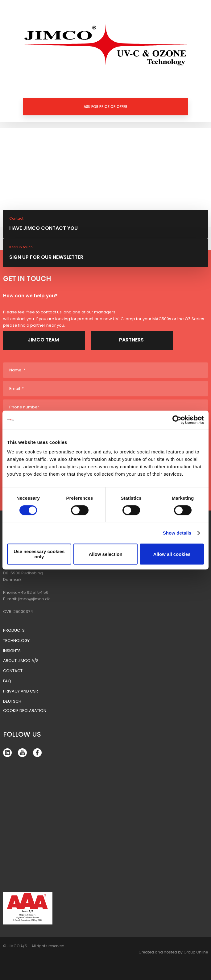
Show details (177, 533)
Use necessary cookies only (39, 554)
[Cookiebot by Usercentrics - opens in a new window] (177, 420)
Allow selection (105, 554)
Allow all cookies (172, 554)
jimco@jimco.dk (34, 599)
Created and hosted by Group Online (173, 952)
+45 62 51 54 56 (33, 592)
